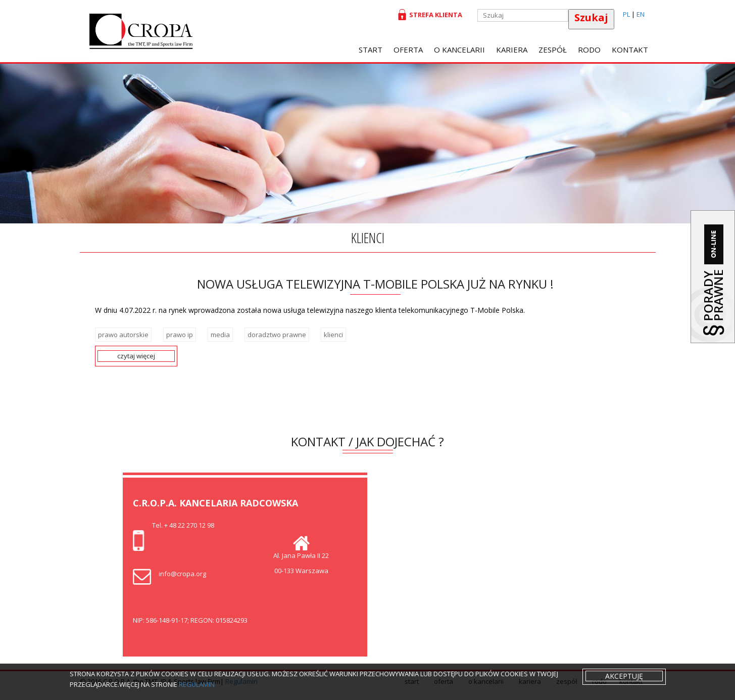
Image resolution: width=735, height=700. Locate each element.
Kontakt (630, 50)
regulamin (197, 684)
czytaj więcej (136, 356)
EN (641, 14)
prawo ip (180, 335)
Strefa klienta (434, 15)
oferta (408, 50)
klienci (333, 335)
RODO (589, 50)
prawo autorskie (123, 335)
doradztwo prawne (277, 335)
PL (626, 14)
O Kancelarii (459, 50)
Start (371, 50)
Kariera (512, 50)
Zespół (553, 50)
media (220, 335)
